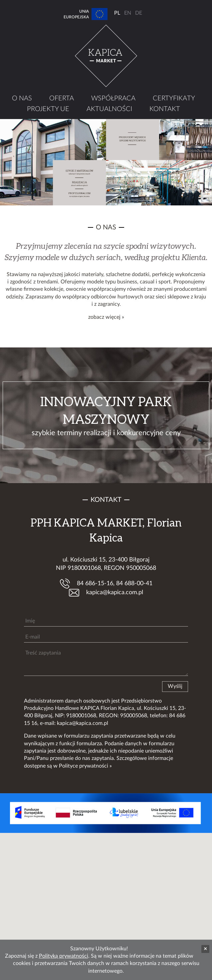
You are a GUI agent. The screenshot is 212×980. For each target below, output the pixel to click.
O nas (22, 98)
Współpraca (113, 98)
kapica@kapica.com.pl (115, 593)
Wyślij (175, 686)
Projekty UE (48, 109)
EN (128, 13)
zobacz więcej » (106, 317)
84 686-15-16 (95, 584)
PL (117, 13)
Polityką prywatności (64, 956)
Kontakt (165, 109)
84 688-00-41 (134, 584)
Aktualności (109, 109)
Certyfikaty (174, 98)
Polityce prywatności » (85, 766)
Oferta (62, 98)
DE (139, 13)
